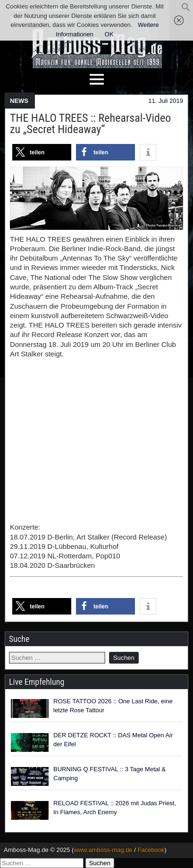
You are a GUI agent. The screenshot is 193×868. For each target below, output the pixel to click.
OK (109, 34)
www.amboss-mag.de (103, 850)
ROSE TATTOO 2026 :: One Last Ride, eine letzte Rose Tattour (113, 706)
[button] (186, 10)
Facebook (151, 850)
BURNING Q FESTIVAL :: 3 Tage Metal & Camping (109, 774)
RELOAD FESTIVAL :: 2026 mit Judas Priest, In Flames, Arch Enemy (115, 808)
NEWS (19, 101)
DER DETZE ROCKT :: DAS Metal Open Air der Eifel (113, 740)
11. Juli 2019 (166, 101)
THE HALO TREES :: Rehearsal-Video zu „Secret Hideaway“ (90, 124)
